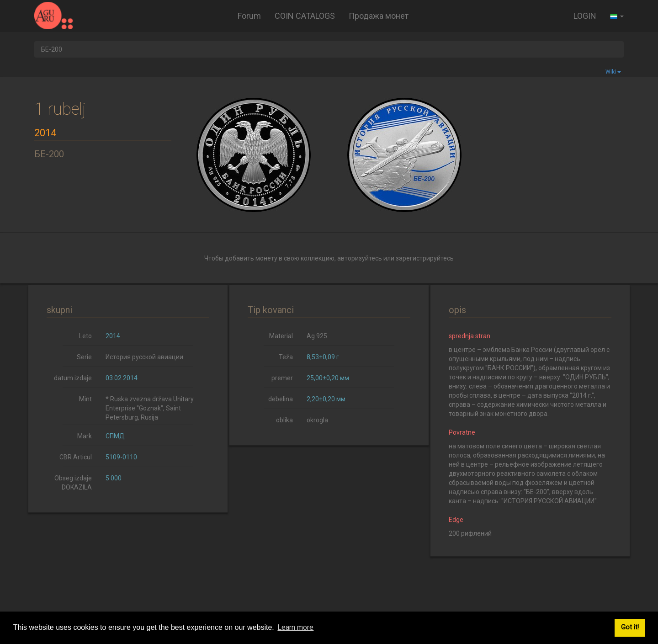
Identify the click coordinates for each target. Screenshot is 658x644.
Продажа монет (379, 16)
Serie (84, 357)
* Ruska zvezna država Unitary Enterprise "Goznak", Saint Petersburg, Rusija (150, 408)
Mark (85, 436)
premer (282, 378)
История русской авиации (144, 357)
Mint (85, 399)
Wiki (613, 72)
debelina (281, 399)
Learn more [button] (295, 627)
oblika (284, 420)
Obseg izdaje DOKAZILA (73, 483)
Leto (85, 336)
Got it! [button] (630, 627)
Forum (249, 16)
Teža (286, 357)
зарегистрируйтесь (425, 258)
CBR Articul (76, 457)
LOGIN (585, 16)
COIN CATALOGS (305, 16)
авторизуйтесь (360, 258)
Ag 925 (317, 336)
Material (281, 336)
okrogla (317, 420)
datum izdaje (73, 378)
